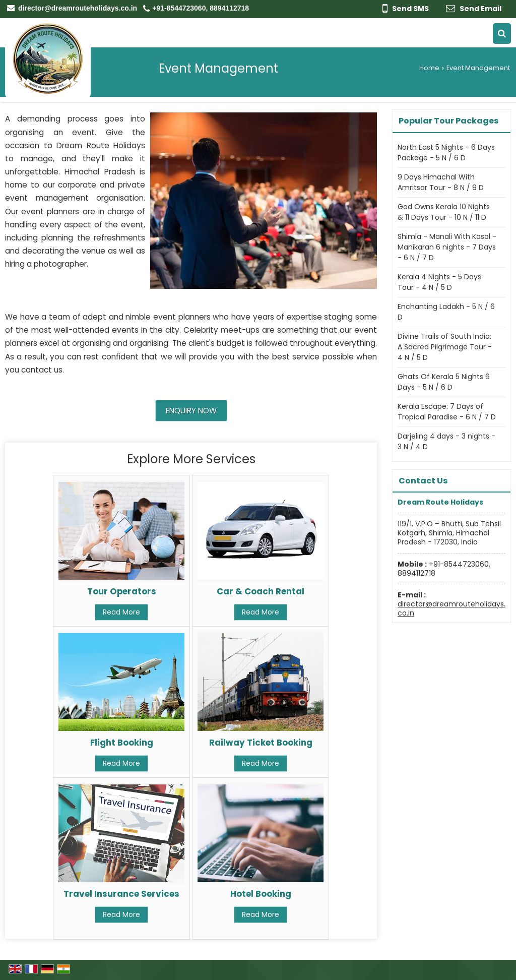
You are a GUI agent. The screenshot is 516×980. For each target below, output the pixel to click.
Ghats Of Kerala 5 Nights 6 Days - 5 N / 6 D (444, 382)
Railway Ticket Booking (261, 743)
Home (429, 68)
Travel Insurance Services (121, 894)
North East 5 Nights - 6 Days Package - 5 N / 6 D (446, 152)
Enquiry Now (191, 411)
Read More (121, 612)
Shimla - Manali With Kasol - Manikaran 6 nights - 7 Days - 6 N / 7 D (447, 247)
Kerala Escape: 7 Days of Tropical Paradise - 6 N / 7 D (447, 412)
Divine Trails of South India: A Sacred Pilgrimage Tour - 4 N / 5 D (445, 347)
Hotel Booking (261, 894)
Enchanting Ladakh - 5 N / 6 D (446, 312)
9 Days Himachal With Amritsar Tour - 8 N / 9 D (441, 182)
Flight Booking (122, 743)
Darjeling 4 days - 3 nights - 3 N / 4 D (446, 441)
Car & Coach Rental (261, 591)
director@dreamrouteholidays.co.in (78, 8)
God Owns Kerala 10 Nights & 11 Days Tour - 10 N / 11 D (444, 212)
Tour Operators (122, 591)
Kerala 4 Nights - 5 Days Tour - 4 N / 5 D (439, 282)
